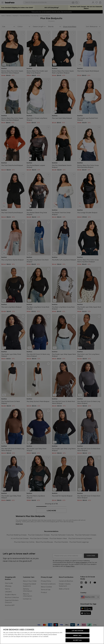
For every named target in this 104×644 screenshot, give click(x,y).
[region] (52, 635)
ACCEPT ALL (77, 640)
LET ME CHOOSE (77, 631)
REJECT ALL (77, 635)
